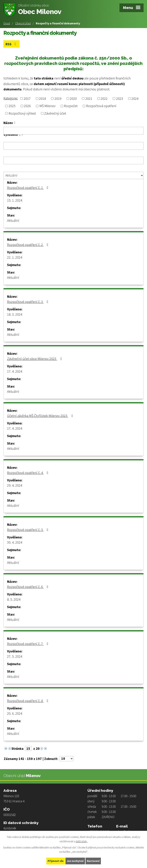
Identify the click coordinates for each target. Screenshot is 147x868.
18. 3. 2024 (15, 314)
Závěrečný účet (55, 113)
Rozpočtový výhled (22, 113)
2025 (12, 106)
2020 (73, 99)
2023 (120, 99)
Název (8, 123)
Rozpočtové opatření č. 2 (28, 245)
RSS (12, 44)
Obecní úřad (23, 23)
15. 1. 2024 (15, 200)
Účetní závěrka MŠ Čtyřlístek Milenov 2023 (41, 416)
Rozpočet (71, 106)
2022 (104, 99)
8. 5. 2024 (14, 599)
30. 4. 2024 (15, 542)
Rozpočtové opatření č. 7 (28, 644)
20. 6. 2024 (15, 713)
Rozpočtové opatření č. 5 (28, 530)
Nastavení (93, 861)
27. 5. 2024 (15, 656)
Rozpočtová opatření (101, 106)
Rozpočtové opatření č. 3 (28, 302)
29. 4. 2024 (15, 485)
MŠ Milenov (47, 106)
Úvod (7, 23)
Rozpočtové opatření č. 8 (28, 701)
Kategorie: (11, 98)
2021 (89, 99)
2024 (135, 99)
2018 (42, 99)
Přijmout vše (56, 861)
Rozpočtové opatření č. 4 (28, 473)
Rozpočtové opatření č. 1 (28, 188)
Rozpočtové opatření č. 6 (28, 587)
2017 (27, 99)
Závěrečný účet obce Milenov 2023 (35, 359)
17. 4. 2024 (15, 371)
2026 (27, 106)
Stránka (18, 749)
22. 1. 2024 (15, 257)
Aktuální (13, 220)
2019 (58, 99)
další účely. (82, 841)
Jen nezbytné (75, 861)
